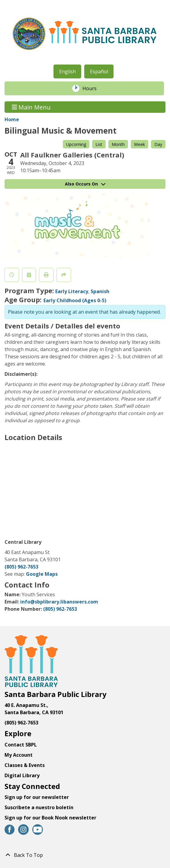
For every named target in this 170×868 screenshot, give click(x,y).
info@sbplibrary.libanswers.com (59, 602)
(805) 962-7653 (21, 567)
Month (118, 144)
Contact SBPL (21, 745)
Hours (93, 88)
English (67, 71)
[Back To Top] (85, 855)
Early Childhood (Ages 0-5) (75, 300)
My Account (19, 755)
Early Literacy (72, 291)
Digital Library (22, 775)
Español (99, 71)
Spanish (100, 291)
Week (140, 144)
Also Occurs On (85, 184)
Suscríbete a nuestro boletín (39, 807)
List (99, 144)
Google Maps (42, 574)
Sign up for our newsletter (37, 797)
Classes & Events (25, 765)
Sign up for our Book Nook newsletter (51, 818)
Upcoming (76, 144)
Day (158, 144)
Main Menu (31, 107)
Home (12, 119)
